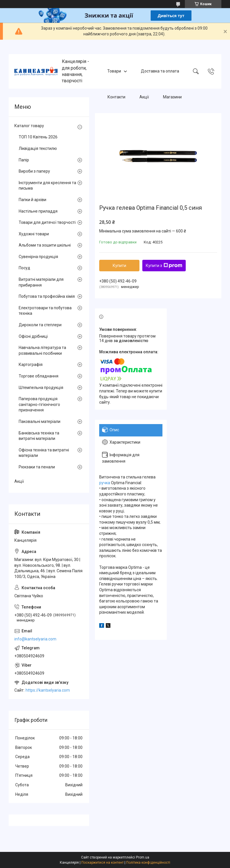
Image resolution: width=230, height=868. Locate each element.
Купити (119, 266)
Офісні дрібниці (33, 336)
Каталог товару (29, 126)
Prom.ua (143, 857)
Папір (24, 160)
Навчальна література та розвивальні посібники (42, 350)
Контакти (116, 97)
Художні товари (34, 234)
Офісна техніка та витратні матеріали (44, 453)
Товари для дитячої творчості (47, 222)
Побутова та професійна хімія (47, 296)
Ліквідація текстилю (38, 148)
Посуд (24, 268)
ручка (105, 483)
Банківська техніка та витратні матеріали (39, 436)
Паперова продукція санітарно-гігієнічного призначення (39, 404)
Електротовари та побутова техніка (45, 311)
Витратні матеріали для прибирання (41, 282)
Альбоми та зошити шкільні (45, 245)
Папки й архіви (32, 200)
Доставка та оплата (160, 71)
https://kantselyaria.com (48, 690)
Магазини (172, 97)
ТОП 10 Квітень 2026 (38, 137)
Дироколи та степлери (40, 325)
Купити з (164, 266)
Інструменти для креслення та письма (47, 186)
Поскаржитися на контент (102, 863)
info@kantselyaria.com (35, 639)
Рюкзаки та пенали (37, 467)
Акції (144, 97)
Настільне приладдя (38, 211)
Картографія (31, 365)
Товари (114, 71)
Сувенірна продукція (38, 257)
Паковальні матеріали (40, 421)
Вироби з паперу (34, 171)
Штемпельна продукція (41, 388)
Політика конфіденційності (148, 863)
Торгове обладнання (39, 376)
